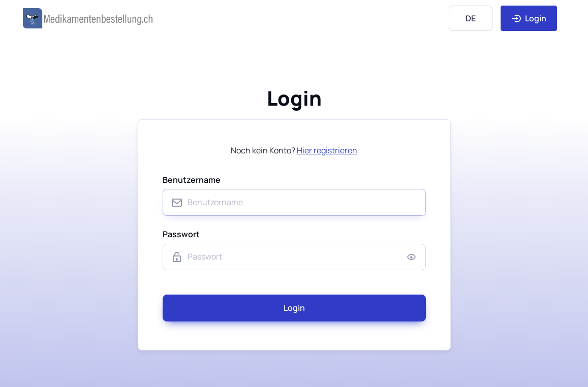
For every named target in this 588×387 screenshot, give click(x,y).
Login (529, 18)
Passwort (181, 234)
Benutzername (192, 180)
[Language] (471, 18)
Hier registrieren (327, 150)
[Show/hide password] (412, 257)
